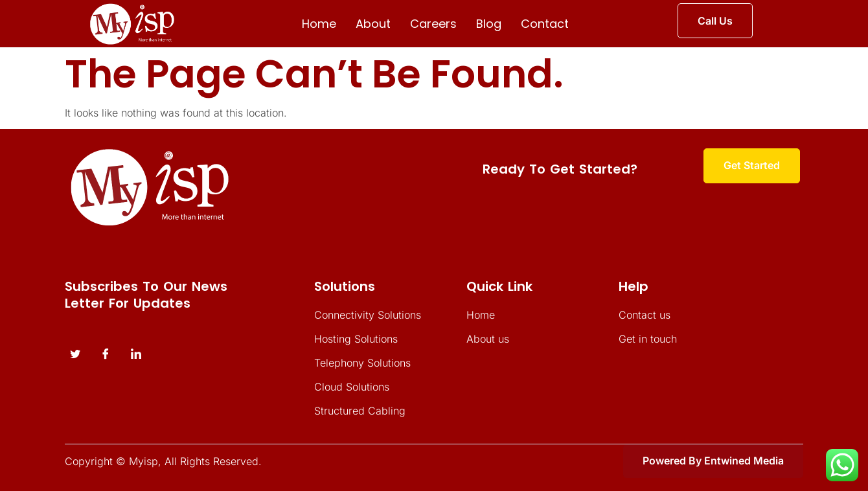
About (373, 24)
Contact (545, 24)
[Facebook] (106, 354)
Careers (433, 24)
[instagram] (136, 354)
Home (319, 24)
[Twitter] (75, 354)
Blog (489, 24)
